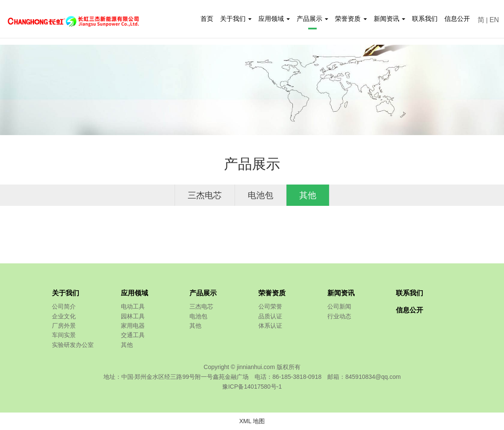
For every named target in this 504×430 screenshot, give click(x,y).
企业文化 (64, 316)
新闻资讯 (341, 293)
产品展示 (203, 293)
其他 (308, 195)
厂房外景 (64, 326)
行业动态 (339, 316)
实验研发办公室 (73, 345)
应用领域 (135, 293)
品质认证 (270, 316)
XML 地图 (252, 421)
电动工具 (133, 306)
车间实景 (64, 335)
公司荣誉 (270, 306)
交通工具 (133, 335)
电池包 (261, 195)
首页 (207, 19)
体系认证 (270, 326)
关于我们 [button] (236, 19)
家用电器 (133, 326)
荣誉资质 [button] (351, 19)
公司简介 (64, 306)
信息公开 (457, 19)
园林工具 (133, 316)
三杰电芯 (205, 195)
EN (494, 20)
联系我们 (425, 19)
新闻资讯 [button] (389, 19)
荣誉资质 (272, 293)
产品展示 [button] (312, 19)
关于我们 (66, 293)
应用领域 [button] (274, 19)
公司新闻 (339, 306)
